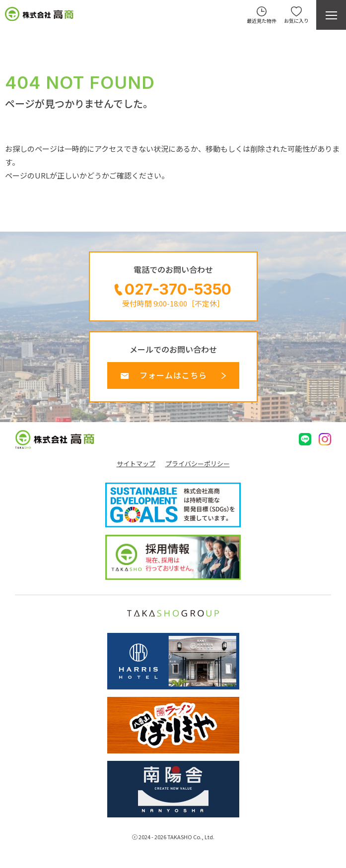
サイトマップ (136, 464)
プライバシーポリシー (198, 464)
